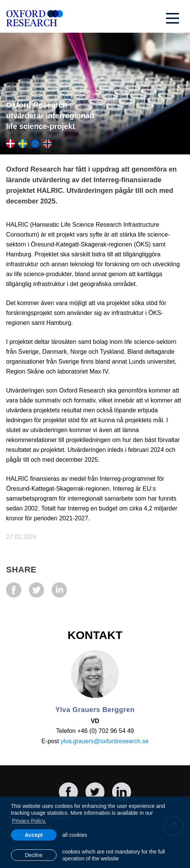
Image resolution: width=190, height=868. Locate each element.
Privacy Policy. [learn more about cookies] (29, 821)
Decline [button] (34, 855)
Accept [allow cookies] (34, 835)
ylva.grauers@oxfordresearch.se (105, 741)
